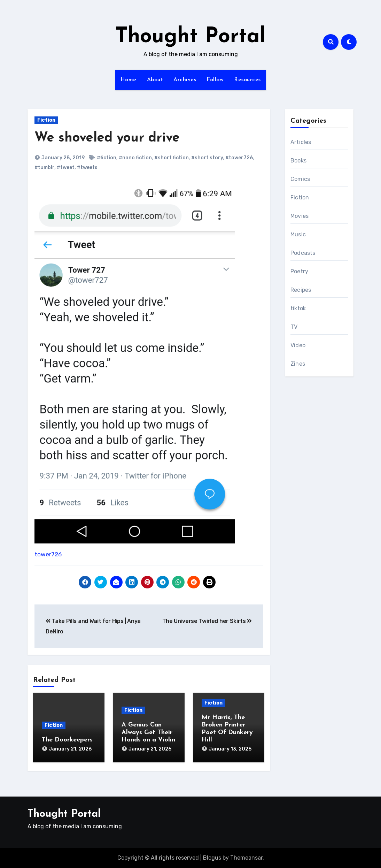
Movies (300, 216)
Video (298, 345)
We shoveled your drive (107, 138)
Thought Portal (190, 37)
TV (294, 327)
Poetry (299, 271)
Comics (300, 179)
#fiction (107, 158)
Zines (298, 364)
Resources (247, 80)
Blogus (212, 858)
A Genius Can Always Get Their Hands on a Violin (148, 732)
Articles (301, 142)
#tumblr (44, 167)
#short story (207, 158)
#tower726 (239, 158)
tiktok (298, 308)
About (155, 80)
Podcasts (303, 253)
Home (129, 80)
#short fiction (172, 158)
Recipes (301, 290)
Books (298, 161)
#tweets (87, 167)
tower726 (48, 554)
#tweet (66, 167)
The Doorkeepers (67, 740)
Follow (215, 80)
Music (298, 234)
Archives (185, 80)
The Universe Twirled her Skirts (207, 621)
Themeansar (246, 858)
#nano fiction (135, 158)
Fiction (46, 120)
